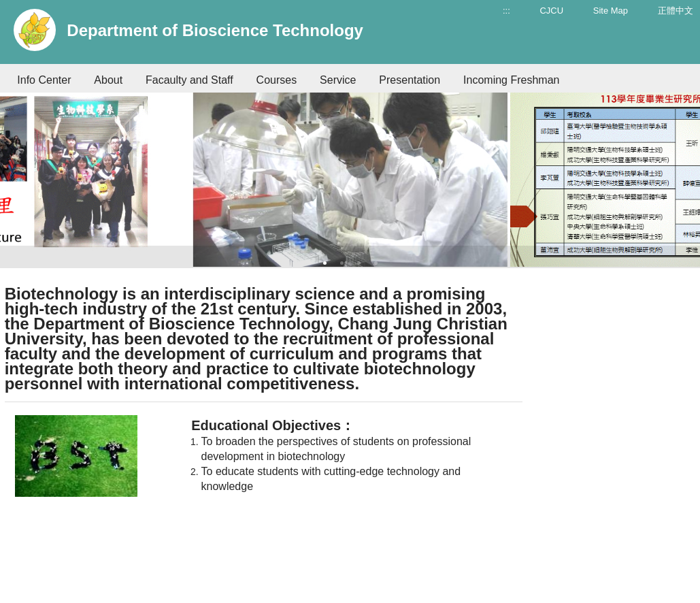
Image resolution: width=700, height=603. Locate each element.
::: (506, 11)
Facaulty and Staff (189, 80)
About (108, 80)
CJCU (551, 11)
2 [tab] (342, 263)
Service (338, 80)
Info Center (44, 80)
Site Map (611, 11)
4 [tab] (376, 263)
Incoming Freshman (511, 80)
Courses (277, 80)
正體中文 (676, 11)
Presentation (410, 80)
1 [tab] (325, 263)
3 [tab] (359, 263)
